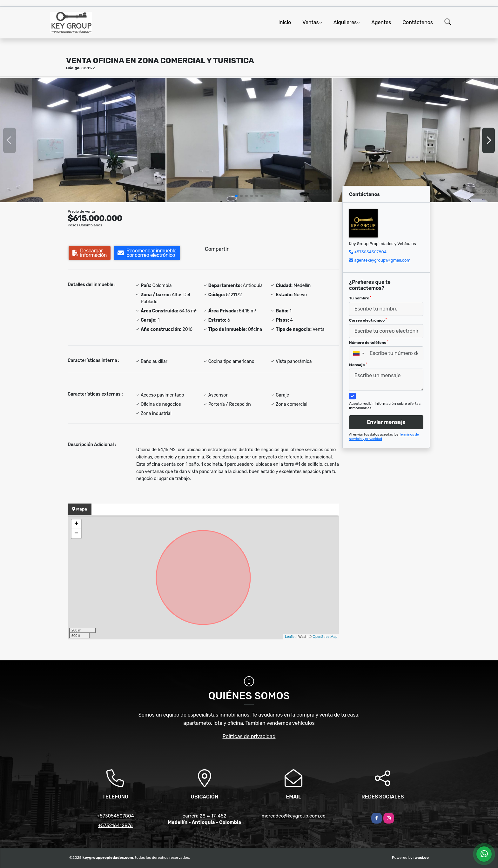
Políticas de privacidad (249, 736)
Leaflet (290, 637)
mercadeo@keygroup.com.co (294, 816)
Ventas (310, 22)
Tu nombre (360, 298)
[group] (83, 140)
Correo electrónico (368, 320)
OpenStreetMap (325, 637)
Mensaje (358, 365)
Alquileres (345, 22)
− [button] (76, 534)
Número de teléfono (369, 343)
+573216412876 (115, 825)
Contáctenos (418, 22)
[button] (236, 196)
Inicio (285, 22)
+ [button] (76, 524)
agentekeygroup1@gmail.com (382, 260)
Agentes (381, 22)
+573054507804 (370, 252)
